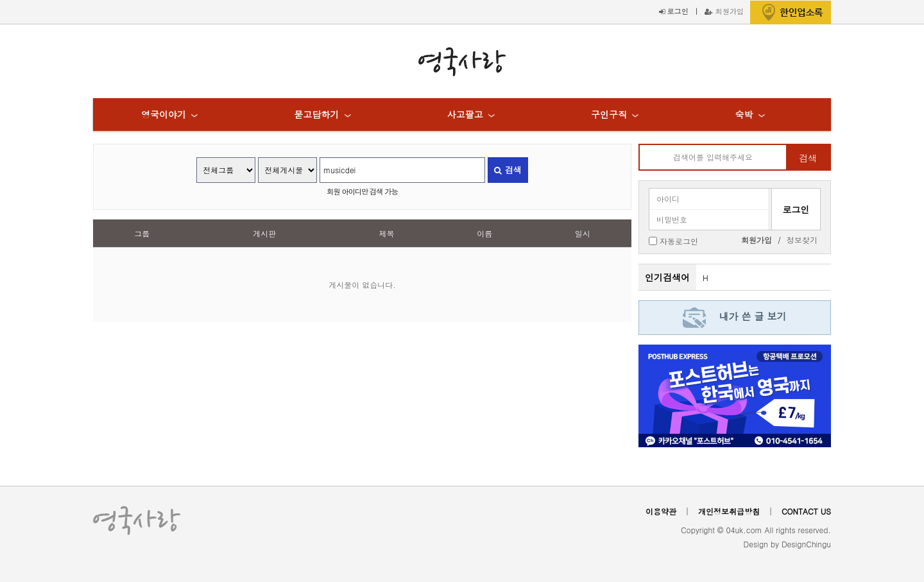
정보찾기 (802, 240)
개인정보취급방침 (729, 511)
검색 (508, 170)
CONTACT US (806, 511)
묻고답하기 (316, 114)
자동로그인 (679, 240)
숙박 (744, 114)
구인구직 (609, 114)
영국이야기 (164, 114)
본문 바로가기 (0, 0)
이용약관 (661, 511)
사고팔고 (465, 114)
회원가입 (724, 11)
